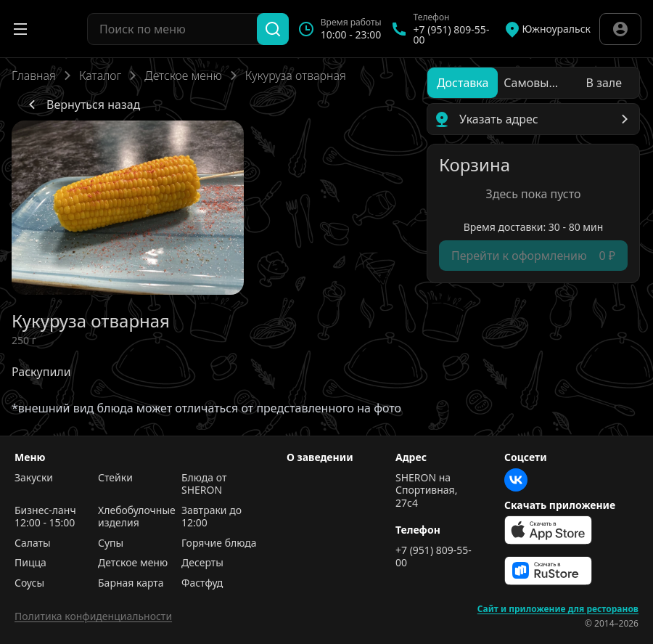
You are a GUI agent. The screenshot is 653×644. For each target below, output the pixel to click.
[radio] (463, 83)
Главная (34, 76)
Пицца (30, 563)
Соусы (29, 583)
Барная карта (131, 583)
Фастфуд (202, 583)
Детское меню (183, 76)
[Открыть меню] (20, 29)
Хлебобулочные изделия (136, 517)
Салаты (33, 543)
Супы (111, 543)
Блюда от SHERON (204, 484)
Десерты (202, 563)
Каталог (100, 76)
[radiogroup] (533, 83)
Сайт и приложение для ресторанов (558, 609)
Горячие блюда (219, 543)
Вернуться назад (82, 105)
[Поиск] (273, 29)
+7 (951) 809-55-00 (434, 557)
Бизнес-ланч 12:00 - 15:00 (45, 517)
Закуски (34, 478)
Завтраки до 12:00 (211, 517)
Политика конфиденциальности (93, 616)
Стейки (115, 478)
